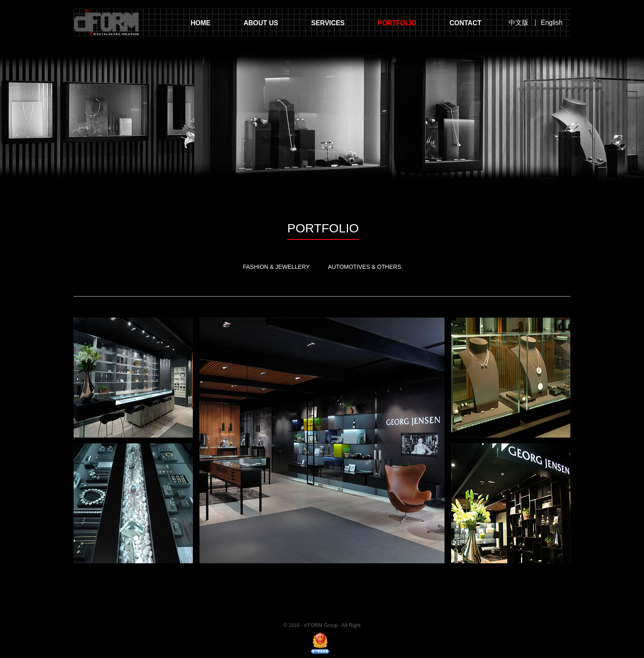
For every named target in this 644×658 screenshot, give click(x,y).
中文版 (519, 23)
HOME (200, 23)
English (552, 23)
